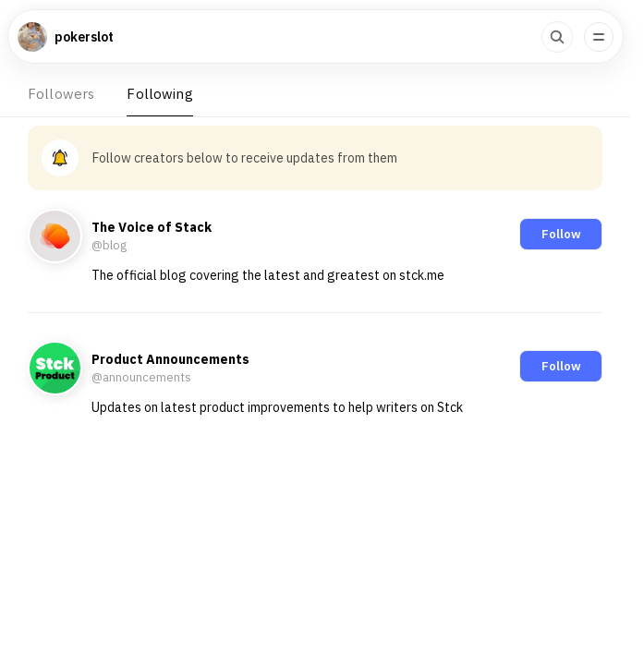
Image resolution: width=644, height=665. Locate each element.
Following (159, 94)
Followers (61, 94)
